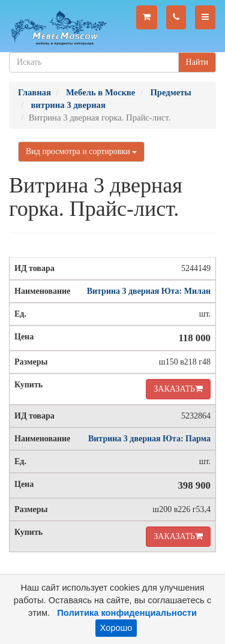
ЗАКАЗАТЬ (178, 389)
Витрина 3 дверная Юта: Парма (149, 439)
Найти (197, 62)
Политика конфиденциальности (127, 613)
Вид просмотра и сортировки (81, 151)
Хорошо (116, 628)
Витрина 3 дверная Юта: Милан (149, 291)
